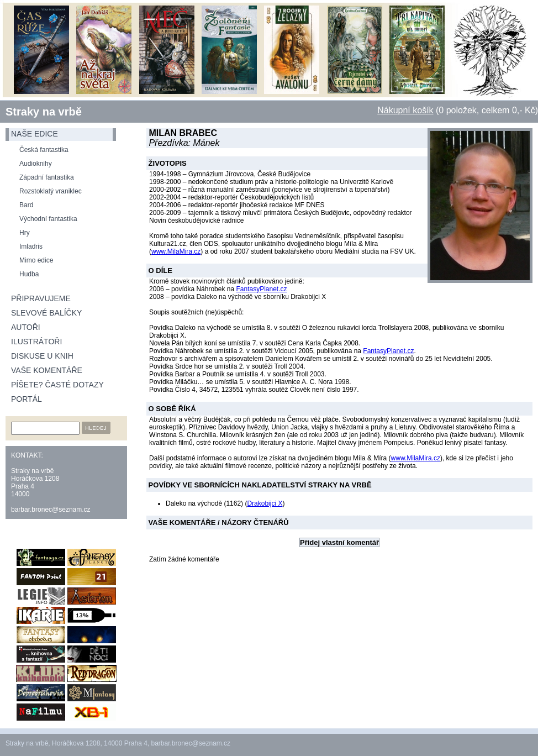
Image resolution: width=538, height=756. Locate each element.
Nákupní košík (405, 110)
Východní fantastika (48, 219)
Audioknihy (36, 164)
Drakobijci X (265, 503)
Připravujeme (41, 298)
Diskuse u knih (42, 356)
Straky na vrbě (44, 112)
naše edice (35, 134)
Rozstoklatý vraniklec (51, 191)
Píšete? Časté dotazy (57, 385)
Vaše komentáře (47, 370)
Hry (25, 233)
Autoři (26, 327)
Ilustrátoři (36, 342)
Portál (27, 399)
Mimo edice (36, 260)
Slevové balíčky (46, 313)
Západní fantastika (47, 177)
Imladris (31, 246)
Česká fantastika (44, 150)
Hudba (29, 274)
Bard (26, 205)
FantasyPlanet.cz (261, 289)
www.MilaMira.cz (176, 251)
